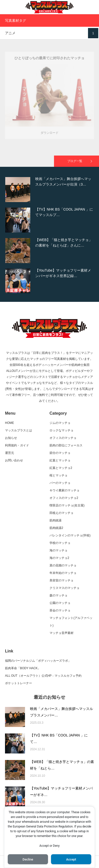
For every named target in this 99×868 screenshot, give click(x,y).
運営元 (9, 453)
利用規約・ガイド (17, 445)
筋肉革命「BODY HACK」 (23, 668)
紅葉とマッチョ (60, 460)
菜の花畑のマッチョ (63, 565)
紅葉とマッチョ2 (61, 468)
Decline (28, 859)
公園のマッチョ (60, 603)
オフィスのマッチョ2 (64, 498)
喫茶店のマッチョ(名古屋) (67, 505)
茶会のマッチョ (60, 610)
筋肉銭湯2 (56, 528)
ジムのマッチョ (60, 423)
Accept (71, 859)
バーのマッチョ (60, 483)
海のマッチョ (58, 550)
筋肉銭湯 (55, 520)
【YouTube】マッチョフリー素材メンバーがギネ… (61, 792)
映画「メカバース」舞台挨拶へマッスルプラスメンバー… (61, 712)
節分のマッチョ (60, 453)
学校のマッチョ (60, 543)
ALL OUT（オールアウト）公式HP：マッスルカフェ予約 (43, 676)
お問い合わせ (14, 460)
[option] (49, 190)
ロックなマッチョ (61, 430)
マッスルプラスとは (18, 430)
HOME (9, 423)
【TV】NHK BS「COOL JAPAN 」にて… (59, 739)
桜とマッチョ (58, 475)
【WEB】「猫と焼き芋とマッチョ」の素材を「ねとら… (62, 765)
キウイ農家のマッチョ (64, 490)
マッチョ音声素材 (61, 633)
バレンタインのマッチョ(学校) (70, 535)
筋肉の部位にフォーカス (66, 445)
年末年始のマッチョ (63, 573)
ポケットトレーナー (18, 683)
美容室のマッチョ (61, 580)
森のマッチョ (58, 595)
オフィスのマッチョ (63, 438)
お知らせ (11, 438)
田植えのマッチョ (61, 513)
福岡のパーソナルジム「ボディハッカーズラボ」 (38, 661)
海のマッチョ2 (59, 558)
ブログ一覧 (75, 161)
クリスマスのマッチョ (64, 588)
